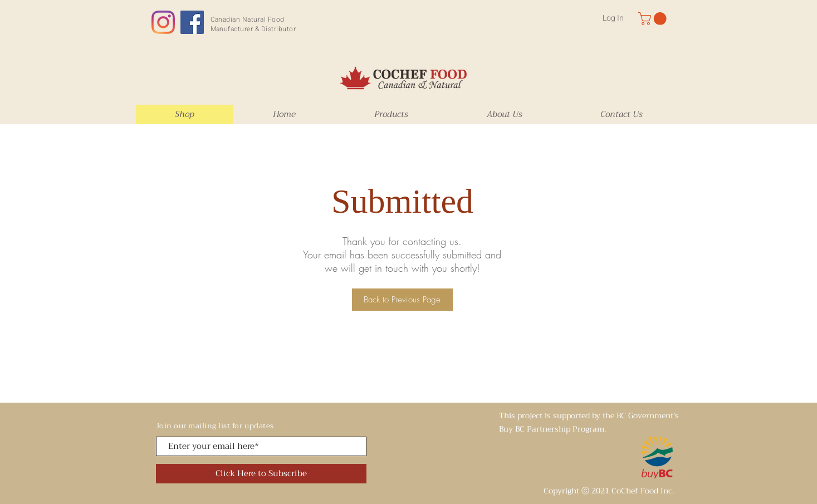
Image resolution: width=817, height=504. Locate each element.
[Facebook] (192, 22)
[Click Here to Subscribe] (261, 474)
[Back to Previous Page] (402, 300)
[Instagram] (163, 22)
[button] (654, 19)
